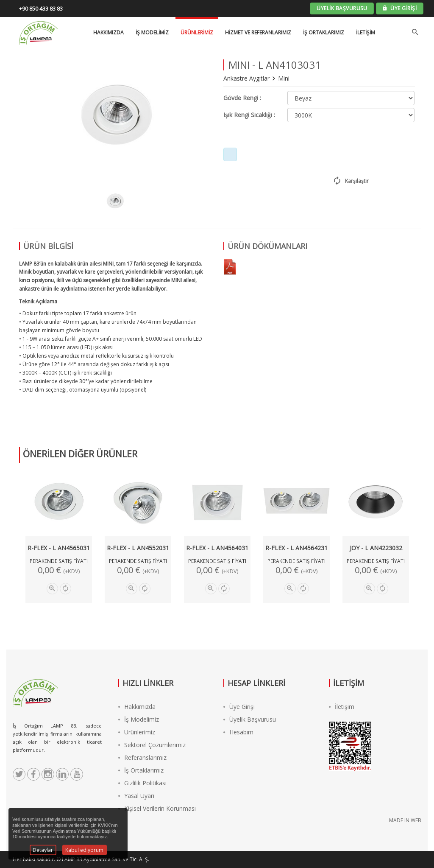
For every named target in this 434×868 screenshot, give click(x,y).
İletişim (366, 32)
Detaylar (43, 850)
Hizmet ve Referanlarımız (258, 32)
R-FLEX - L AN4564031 (217, 548)
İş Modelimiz (139, 719)
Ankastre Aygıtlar (247, 78)
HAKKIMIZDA (108, 32)
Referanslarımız (142, 757)
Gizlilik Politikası (142, 783)
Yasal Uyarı (136, 796)
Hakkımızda (137, 707)
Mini (284, 78)
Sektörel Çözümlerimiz (152, 745)
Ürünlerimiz (197, 32)
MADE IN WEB (405, 820)
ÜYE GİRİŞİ (400, 8)
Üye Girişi (239, 707)
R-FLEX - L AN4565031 (59, 548)
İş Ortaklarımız (324, 32)
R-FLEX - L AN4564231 (296, 548)
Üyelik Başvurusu (250, 719)
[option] (115, 201)
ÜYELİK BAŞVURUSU (342, 8)
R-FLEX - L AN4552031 (138, 548)
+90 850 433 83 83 (41, 8)
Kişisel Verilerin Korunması (157, 808)
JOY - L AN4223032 (376, 548)
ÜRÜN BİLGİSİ (48, 246)
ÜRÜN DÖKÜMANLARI (267, 246)
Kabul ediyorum (84, 850)
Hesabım (238, 732)
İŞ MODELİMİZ (152, 32)
